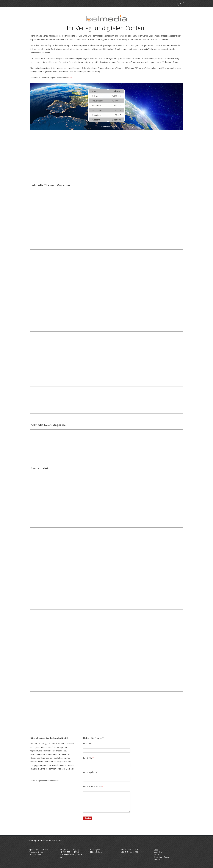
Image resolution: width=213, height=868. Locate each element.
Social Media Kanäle (161, 857)
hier (70, 78)
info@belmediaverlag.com (70, 854)
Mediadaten (158, 852)
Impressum (158, 859)
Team (156, 850)
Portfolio (157, 854)
